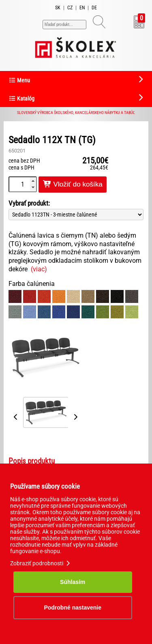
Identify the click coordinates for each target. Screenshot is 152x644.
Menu (19, 80)
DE (94, 8)
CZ (70, 8)
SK (58, 8)
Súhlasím (73, 582)
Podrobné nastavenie (73, 608)
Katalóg (21, 99)
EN (82, 8)
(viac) (39, 269)
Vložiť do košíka (73, 184)
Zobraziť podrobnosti (41, 563)
